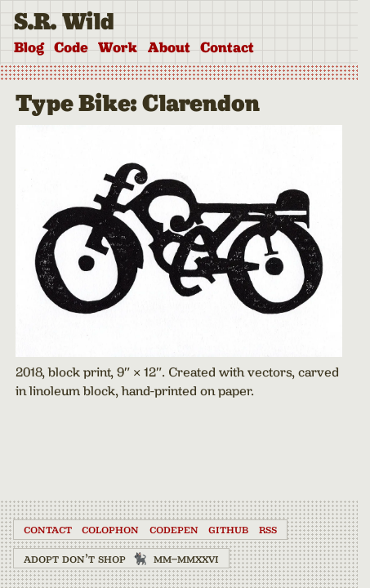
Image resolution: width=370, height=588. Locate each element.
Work (118, 47)
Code (71, 47)
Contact (227, 47)
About (169, 47)
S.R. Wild (64, 21)
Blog (29, 47)
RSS (268, 529)
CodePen (174, 529)
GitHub (228, 529)
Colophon (110, 529)
